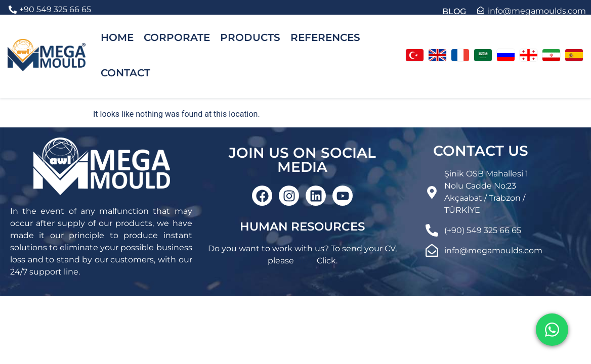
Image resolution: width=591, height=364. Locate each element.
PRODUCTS (250, 37)
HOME (117, 37)
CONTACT (125, 73)
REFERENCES (325, 37)
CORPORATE (177, 37)
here (305, 261)
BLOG (454, 11)
